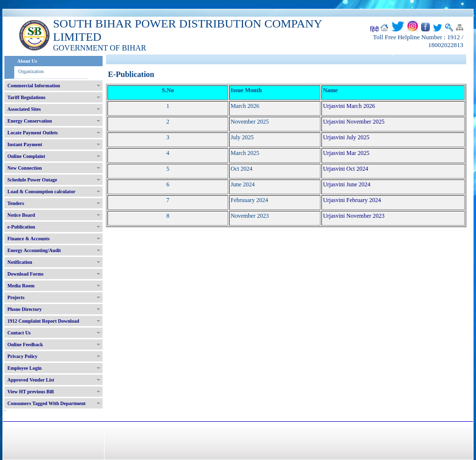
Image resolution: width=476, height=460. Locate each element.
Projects (16, 297)
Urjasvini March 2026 (349, 106)
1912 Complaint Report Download (43, 321)
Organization (31, 71)
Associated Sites (24, 109)
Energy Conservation (30, 121)
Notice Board (21, 215)
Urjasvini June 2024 (347, 184)
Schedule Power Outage (32, 180)
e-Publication (21, 227)
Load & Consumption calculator (41, 192)
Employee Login (25, 368)
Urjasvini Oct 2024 (345, 169)
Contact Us (19, 333)
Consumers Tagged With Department (46, 403)
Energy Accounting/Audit (34, 250)
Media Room (21, 286)
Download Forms (26, 274)
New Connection (25, 168)
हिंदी (374, 29)
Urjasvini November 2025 (354, 122)
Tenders (16, 203)
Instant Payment (25, 144)
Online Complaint (26, 156)
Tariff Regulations (26, 97)
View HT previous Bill (31, 392)
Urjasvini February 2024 (352, 200)
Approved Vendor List (31, 380)
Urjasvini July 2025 (346, 137)
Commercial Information (34, 86)
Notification (20, 262)
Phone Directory (25, 309)
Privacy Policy (22, 356)
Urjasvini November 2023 (354, 216)
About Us (27, 61)
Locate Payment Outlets (33, 133)
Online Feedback (25, 345)
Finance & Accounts (28, 239)
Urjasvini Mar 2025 (346, 153)
